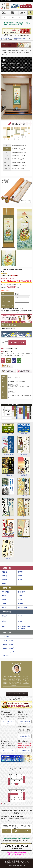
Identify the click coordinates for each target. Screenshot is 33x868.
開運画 (4, 596)
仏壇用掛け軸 (8, 529)
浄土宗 (20, 616)
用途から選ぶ (7, 568)
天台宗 (4, 627)
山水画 (8, 487)
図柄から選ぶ (7, 588)
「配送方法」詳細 (25, 722)
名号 (8, 508)
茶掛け (4, 584)
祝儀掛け (4, 580)
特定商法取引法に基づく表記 (12, 863)
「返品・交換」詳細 (25, 751)
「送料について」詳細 (8, 751)
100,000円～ (7, 656)
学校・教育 (8, 549)
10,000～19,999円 (9, 640)
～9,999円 (6, 636)
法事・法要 (24, 487)
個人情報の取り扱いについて (20, 861)
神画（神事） (22, 592)
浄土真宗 (4, 616)
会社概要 (8, 861)
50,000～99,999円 (9, 652)
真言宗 (4, 621)
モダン (4, 607)
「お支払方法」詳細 (25, 736)
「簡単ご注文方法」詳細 (8, 722)
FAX (7, 831)
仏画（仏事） (6, 592)
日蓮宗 (20, 621)
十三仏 (24, 508)
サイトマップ (25, 863)
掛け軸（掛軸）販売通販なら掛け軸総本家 (11, 38)
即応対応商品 (24, 429)
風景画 (4, 600)
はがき (17, 831)
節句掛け (21, 580)
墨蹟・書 (21, 604)
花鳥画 (20, 600)
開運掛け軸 (8, 466)
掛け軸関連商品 (24, 445)
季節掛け (21, 576)
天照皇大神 (24, 466)
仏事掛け (4, 572)
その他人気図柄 (23, 607)
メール (26, 831)
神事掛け (21, 572)
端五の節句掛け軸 (8, 445)
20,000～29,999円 (9, 644)
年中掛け (4, 576)
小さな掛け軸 (24, 529)
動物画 (4, 604)
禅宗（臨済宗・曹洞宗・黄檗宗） (24, 628)
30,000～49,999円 (9, 648)
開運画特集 (25, 38)
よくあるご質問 (8, 429)
